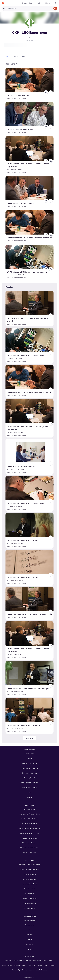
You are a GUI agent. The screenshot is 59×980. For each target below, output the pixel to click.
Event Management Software (29, 833)
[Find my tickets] (27, 3)
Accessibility (16, 970)
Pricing (30, 758)
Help (45, 960)
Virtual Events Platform (30, 843)
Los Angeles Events (30, 903)
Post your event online (29, 853)
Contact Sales (30, 925)
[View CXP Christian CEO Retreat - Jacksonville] (29, 340)
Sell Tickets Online (29, 809)
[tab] (8, 56)
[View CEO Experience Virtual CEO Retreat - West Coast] (29, 599)
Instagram (29, 944)
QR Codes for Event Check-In (29, 848)
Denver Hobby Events (30, 879)
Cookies (24, 970)
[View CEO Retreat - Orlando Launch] (29, 188)
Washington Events (29, 908)
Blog (40, 960)
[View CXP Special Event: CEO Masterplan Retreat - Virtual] (29, 303)
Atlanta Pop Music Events (29, 884)
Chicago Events (30, 894)
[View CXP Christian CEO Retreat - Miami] (29, 525)
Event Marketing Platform (30, 763)
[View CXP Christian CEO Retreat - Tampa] (29, 562)
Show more (30, 738)
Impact (10, 965)
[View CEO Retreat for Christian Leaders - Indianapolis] (29, 673)
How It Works (8, 960)
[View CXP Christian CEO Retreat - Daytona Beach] (29, 257)
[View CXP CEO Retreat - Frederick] (29, 114)
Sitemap (30, 797)
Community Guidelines (30, 787)
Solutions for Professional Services (30, 828)
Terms (46, 965)
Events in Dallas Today (30, 898)
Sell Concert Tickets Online (29, 819)
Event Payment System (29, 824)
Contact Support (30, 920)
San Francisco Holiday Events (29, 869)
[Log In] (39, 3)
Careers (51, 960)
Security (25, 965)
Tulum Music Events (30, 874)
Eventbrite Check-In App (29, 773)
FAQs (30, 792)
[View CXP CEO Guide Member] (29, 80)
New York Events (29, 889)
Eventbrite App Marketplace (29, 778)
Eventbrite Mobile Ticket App (29, 768)
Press (4, 965)
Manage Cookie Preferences (38, 970)
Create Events (30, 754)
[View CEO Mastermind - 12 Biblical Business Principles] (29, 222)
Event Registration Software (29, 783)
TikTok (29, 949)
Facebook (29, 935)
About (35, 960)
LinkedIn (29, 939)
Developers (33, 965)
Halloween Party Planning (30, 838)
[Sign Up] (48, 3)
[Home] (3, 3)
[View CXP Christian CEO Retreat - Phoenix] (29, 710)
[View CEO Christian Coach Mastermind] (29, 451)
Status (40, 965)
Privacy (52, 965)
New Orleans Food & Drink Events (29, 865)
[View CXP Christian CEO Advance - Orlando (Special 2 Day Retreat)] (29, 148)
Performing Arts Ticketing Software (30, 814)
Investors (17, 965)
